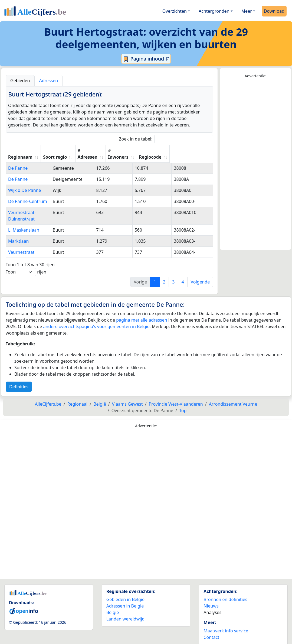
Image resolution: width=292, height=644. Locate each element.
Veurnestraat (21, 246)
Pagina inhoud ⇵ (146, 59)
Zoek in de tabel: (166, 139)
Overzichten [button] (175, 11)
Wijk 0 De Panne (24, 190)
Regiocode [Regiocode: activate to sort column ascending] (193, 157)
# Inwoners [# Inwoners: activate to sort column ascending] (157, 154)
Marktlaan (18, 235)
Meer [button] (247, 11)
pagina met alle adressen (142, 313)
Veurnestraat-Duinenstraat (35, 212)
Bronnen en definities (225, 593)
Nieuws (211, 599)
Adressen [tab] (48, 81)
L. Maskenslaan (24, 223)
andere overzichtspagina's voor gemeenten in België (96, 320)
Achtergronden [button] (214, 11)
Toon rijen (26, 266)
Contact (211, 631)
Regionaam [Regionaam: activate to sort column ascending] (20, 157)
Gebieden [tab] (20, 81)
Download (274, 11)
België (113, 606)
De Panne (18, 168)
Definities (19, 380)
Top (183, 404)
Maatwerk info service (226, 624)
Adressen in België (125, 599)
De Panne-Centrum (28, 201)
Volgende (200, 275)
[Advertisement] (255, 164)
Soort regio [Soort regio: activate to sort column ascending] (90, 157)
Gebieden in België (125, 593)
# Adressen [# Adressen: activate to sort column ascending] (123, 154)
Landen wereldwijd (126, 612)
